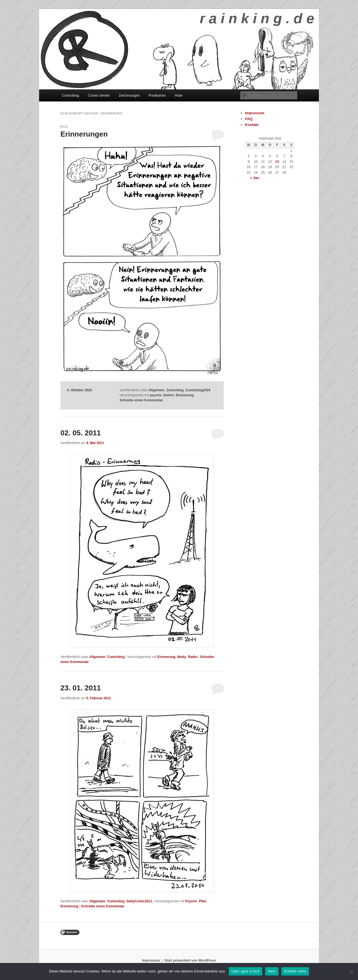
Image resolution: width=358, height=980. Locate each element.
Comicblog (70, 95)
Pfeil (202, 901)
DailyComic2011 (139, 901)
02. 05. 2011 (81, 433)
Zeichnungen (129, 95)
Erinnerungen (84, 134)
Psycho (191, 901)
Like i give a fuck (246, 971)
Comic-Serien (99, 95)
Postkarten (157, 95)
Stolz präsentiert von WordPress (190, 960)
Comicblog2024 (198, 390)
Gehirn (169, 395)
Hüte (179, 95)
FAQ (249, 119)
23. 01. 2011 (81, 688)
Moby (182, 657)
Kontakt (252, 125)
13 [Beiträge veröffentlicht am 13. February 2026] (277, 162)
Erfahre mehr (295, 971)
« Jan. (255, 178)
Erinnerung (185, 395)
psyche (155, 395)
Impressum (255, 113)
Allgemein (156, 390)
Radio (193, 657)
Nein (272, 971)
